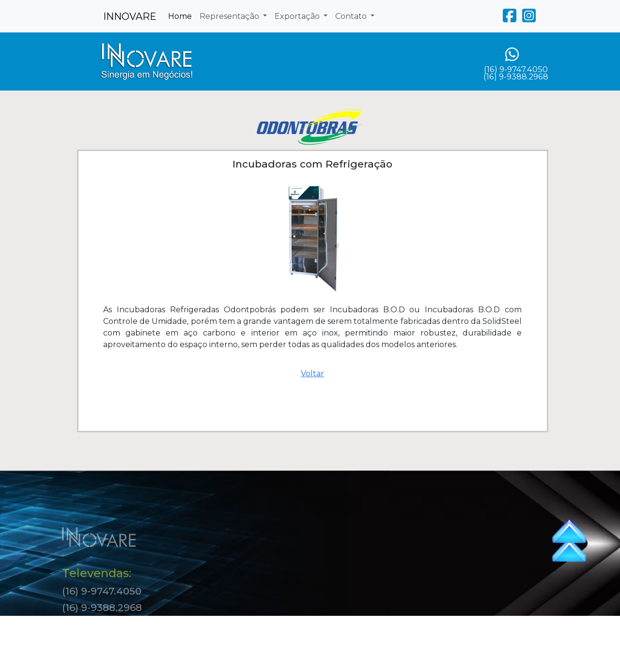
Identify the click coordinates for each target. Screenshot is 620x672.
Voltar (312, 374)
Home (180, 16)
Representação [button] (230, 16)
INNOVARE (130, 16)
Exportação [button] (298, 16)
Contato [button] (352, 16)
